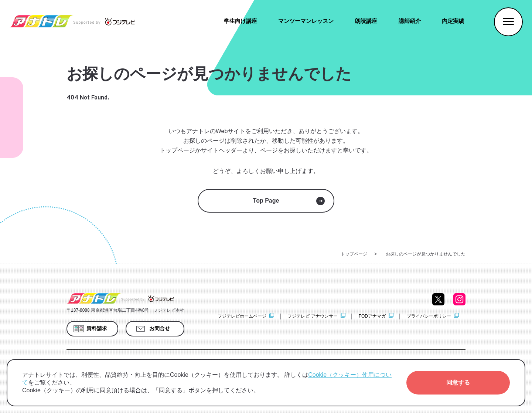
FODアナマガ (372, 316)
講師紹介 (410, 21)
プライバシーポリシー (429, 316)
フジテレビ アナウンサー (312, 316)
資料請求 (97, 328)
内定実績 (453, 21)
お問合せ (160, 328)
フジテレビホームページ (242, 316)
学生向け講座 (241, 21)
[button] (458, 383)
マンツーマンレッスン (306, 21)
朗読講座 (366, 21)
